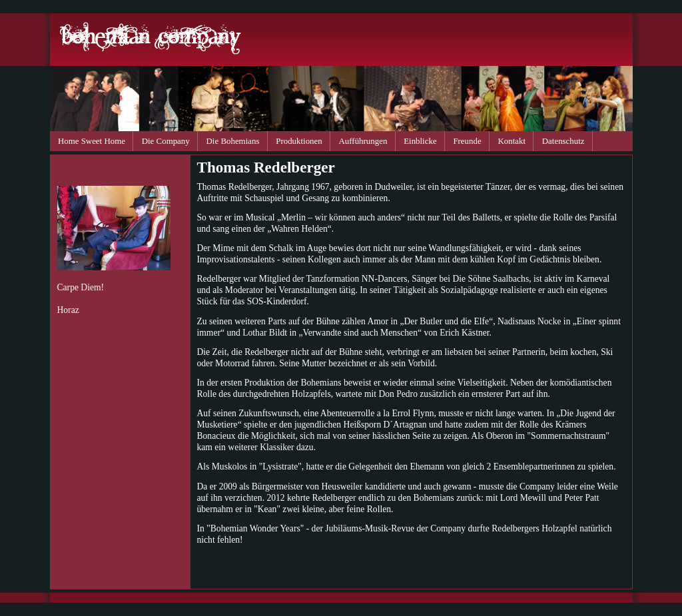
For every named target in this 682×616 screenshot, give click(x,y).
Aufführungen (363, 141)
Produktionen (299, 141)
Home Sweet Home (92, 141)
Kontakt (511, 141)
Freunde (467, 141)
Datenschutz (563, 141)
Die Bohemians (233, 141)
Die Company (166, 141)
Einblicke (420, 141)
